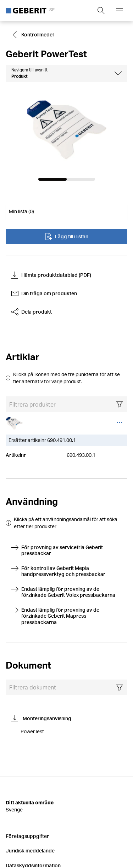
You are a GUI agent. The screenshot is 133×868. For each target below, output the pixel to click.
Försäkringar (21, 815)
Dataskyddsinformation (33, 785)
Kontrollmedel (32, 35)
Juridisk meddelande (30, 771)
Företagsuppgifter (27, 756)
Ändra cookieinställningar (35, 800)
